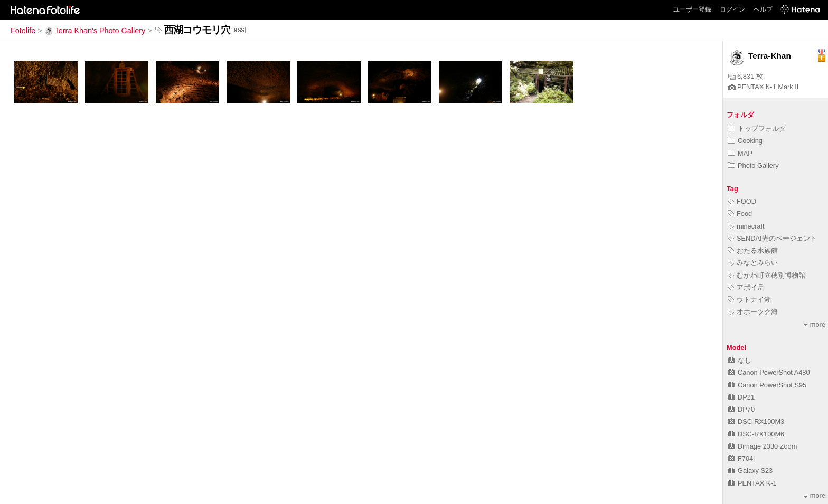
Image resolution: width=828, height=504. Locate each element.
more (815, 324)
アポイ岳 (746, 287)
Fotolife (23, 31)
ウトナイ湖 (749, 299)
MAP (740, 153)
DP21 (741, 397)
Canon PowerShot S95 (767, 385)
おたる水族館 (753, 250)
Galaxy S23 (750, 470)
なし (740, 360)
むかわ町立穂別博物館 (766, 275)
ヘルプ (763, 9)
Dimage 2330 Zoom (762, 446)
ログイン (732, 9)
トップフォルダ (757, 129)
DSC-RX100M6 (756, 434)
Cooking (745, 141)
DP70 (741, 409)
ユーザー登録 (692, 9)
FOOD (742, 201)
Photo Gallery (753, 165)
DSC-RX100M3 (756, 421)
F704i (741, 458)
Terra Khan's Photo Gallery (95, 31)
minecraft (746, 226)
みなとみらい (753, 263)
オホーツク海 (753, 312)
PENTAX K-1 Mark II (763, 87)
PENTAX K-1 (752, 483)
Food (740, 213)
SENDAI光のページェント (772, 238)
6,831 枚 (746, 76)
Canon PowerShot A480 (769, 372)
